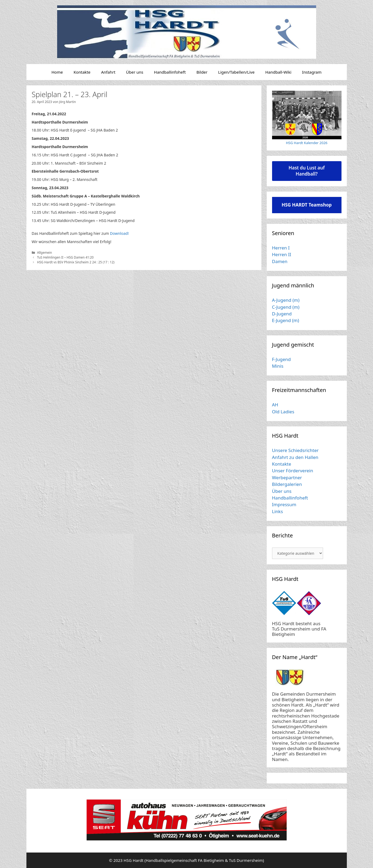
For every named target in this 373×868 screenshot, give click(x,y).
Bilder (202, 72)
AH (275, 405)
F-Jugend (281, 359)
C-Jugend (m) (286, 307)
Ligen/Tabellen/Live (236, 72)
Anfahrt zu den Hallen (295, 457)
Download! (119, 233)
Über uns (135, 72)
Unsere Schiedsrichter (295, 450)
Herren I (281, 248)
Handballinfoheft (170, 72)
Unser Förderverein (293, 471)
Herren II (282, 254)
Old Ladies (283, 412)
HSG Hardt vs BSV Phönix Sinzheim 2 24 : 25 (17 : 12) (76, 262)
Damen (280, 261)
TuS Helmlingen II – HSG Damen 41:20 (65, 257)
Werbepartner (287, 477)
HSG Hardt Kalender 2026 (307, 143)
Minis (278, 366)
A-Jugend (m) (286, 300)
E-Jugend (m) (286, 320)
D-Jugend (282, 314)
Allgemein (45, 252)
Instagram (312, 72)
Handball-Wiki (278, 72)
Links (278, 511)
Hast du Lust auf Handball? (307, 171)
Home (57, 72)
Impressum (284, 504)
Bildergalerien (287, 484)
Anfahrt (108, 72)
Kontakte (82, 72)
